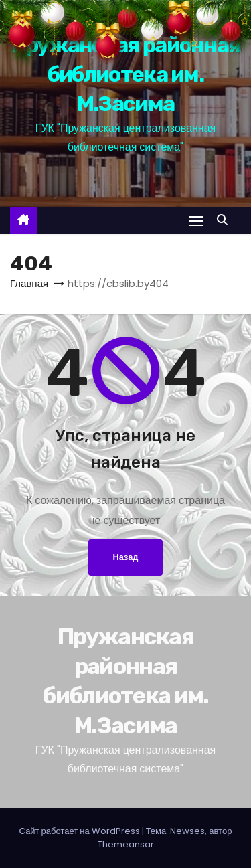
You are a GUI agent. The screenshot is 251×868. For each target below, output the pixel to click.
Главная (29, 283)
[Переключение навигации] (196, 221)
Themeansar (126, 844)
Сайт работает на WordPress (81, 831)
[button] (226, 220)
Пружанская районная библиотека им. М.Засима (126, 74)
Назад (126, 557)
